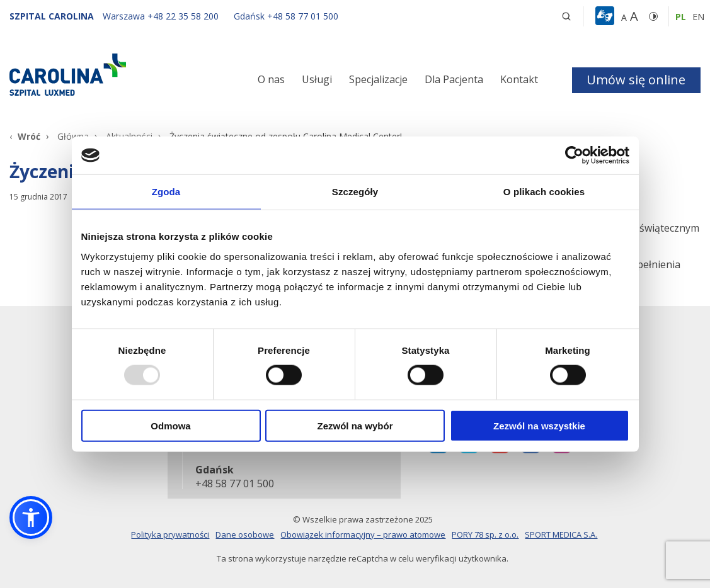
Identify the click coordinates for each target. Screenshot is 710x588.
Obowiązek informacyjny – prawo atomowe (363, 534)
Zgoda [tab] (166, 192)
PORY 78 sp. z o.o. (485, 534)
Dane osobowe (245, 534)
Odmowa (170, 425)
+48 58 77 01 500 (234, 484)
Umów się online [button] (636, 80)
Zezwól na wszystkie (539, 425)
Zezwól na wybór (355, 425)
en (698, 17)
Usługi (317, 79)
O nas (271, 79)
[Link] (118, 74)
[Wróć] (25, 136)
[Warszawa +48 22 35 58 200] (162, 16)
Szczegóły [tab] (355, 192)
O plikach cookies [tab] (544, 192)
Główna (73, 136)
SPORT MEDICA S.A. (561, 534)
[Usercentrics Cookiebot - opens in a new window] (574, 155)
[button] (606, 16)
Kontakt (519, 79)
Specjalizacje (378, 79)
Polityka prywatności (170, 534)
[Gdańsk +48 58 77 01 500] (280, 16)
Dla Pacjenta (454, 79)
